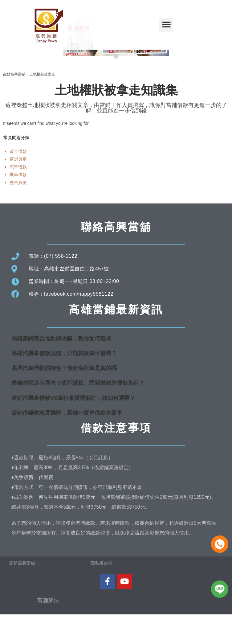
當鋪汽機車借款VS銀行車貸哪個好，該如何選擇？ (73, 427)
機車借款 (18, 204)
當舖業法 (48, 630)
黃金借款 (18, 181)
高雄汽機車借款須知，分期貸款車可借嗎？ (64, 383)
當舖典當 (18, 189)
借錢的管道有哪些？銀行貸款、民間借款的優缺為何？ (78, 412)
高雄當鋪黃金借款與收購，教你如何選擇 (61, 368)
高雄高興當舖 (23, 593)
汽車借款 (18, 196)
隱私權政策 (101, 593)
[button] (166, 25)
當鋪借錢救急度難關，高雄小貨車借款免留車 (67, 442)
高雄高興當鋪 (14, 104)
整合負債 (18, 212)
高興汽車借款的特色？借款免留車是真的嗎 (64, 398)
